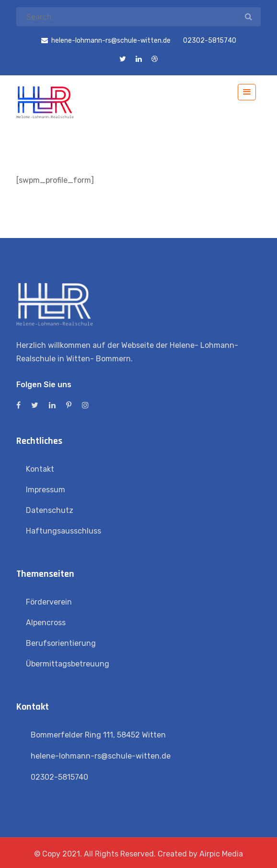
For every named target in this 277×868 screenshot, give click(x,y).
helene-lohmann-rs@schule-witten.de (101, 756)
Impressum (46, 490)
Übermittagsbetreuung (68, 664)
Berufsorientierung (61, 643)
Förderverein (49, 602)
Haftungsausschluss (63, 531)
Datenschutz (50, 510)
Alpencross (46, 623)
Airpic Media (221, 854)
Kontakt (40, 469)
